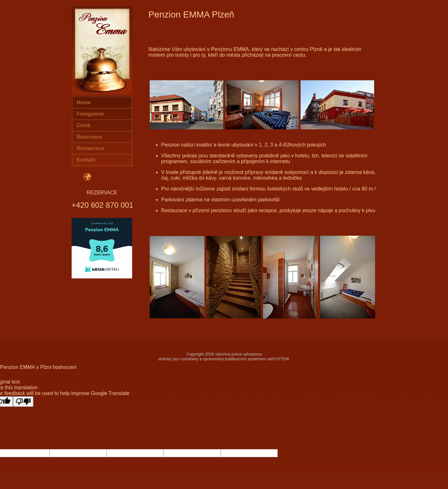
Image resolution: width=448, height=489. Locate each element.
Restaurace (90, 148)
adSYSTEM (278, 359)
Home (84, 102)
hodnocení (64, 367)
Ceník (84, 125)
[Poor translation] (23, 402)
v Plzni (44, 367)
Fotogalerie (90, 114)
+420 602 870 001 (103, 205)
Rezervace (89, 137)
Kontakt (86, 160)
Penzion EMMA (17, 367)
